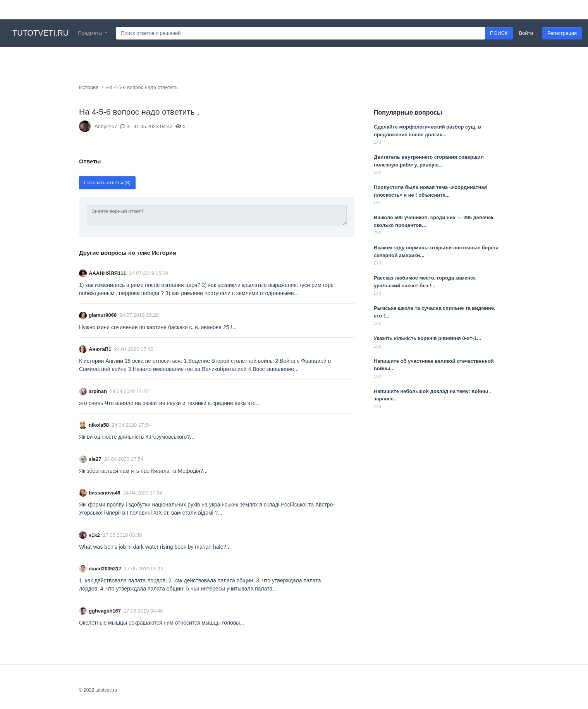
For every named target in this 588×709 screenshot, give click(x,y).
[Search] (301, 33)
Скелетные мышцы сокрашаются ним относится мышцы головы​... (162, 623)
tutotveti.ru (40, 33)
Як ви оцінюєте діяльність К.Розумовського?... (137, 437)
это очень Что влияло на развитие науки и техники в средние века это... (169, 403)
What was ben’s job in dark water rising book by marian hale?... (155, 547)
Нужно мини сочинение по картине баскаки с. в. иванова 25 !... (158, 327)
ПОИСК (499, 33)
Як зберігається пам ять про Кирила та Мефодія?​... (143, 471)
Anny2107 (106, 126)
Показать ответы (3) (107, 183)
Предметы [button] (91, 33)
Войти (526, 33)
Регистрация (562, 33)
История (89, 87)
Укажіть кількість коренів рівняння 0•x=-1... (427, 338)
